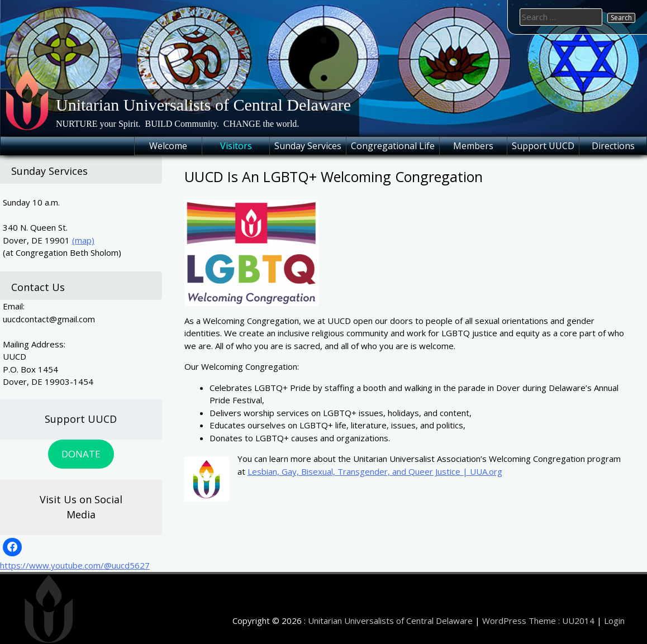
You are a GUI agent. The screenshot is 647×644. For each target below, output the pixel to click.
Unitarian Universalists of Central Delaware (203, 105)
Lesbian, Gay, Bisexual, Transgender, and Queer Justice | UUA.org (375, 471)
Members (473, 146)
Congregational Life (393, 146)
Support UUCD (543, 146)
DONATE (81, 454)
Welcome (168, 146)
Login (614, 621)
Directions (613, 146)
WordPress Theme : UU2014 (538, 621)
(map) (83, 240)
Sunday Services (308, 146)
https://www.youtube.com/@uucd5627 (75, 565)
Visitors (236, 146)
